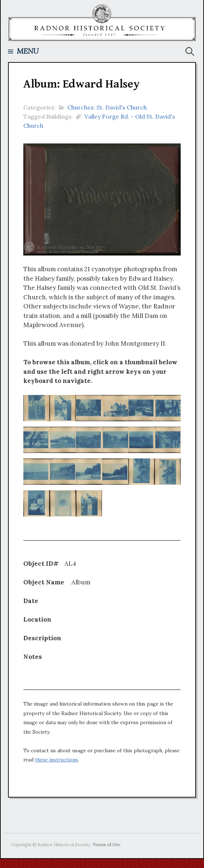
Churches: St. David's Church (107, 107)
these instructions (56, 760)
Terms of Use (107, 844)
